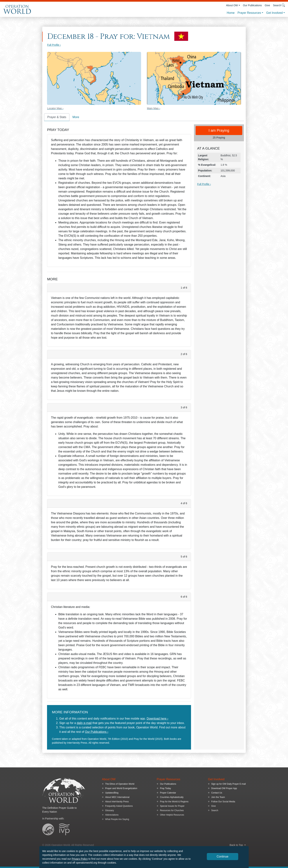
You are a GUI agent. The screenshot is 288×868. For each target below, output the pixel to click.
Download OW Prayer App (224, 788)
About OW (232, 5)
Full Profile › (54, 45)
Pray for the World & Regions (174, 802)
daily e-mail (84, 723)
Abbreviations (112, 815)
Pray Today (165, 788)
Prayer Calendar (168, 793)
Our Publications (252, 5)
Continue (222, 857)
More (76, 117)
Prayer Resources (249, 13)
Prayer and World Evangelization (121, 788)
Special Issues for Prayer (172, 806)
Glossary (110, 810)
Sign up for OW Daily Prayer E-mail (228, 784)
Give (267, 5)
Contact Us (217, 793)
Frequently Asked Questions (119, 806)
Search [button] (279, 5)
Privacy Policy (80, 859)
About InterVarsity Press (117, 802)
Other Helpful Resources (172, 815)
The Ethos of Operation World (120, 784)
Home (231, 13)
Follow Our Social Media (223, 802)
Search (215, 810)
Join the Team (218, 797)
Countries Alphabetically (172, 797)
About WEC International (117, 797)
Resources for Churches (172, 810)
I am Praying (219, 130)
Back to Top (238, 845)
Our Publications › (97, 732)
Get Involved (274, 13)
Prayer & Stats (57, 117)
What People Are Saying (117, 819)
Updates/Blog (112, 793)
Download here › (157, 719)
